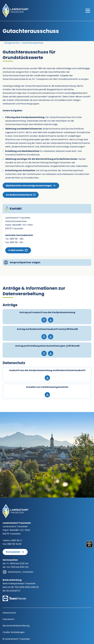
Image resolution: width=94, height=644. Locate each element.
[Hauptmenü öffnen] (88, 11)
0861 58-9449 (14, 544)
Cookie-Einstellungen (14, 632)
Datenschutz (9, 613)
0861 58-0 (17, 540)
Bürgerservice (12, 43)
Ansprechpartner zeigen (22, 262)
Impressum (8, 619)
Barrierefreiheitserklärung (16, 626)
